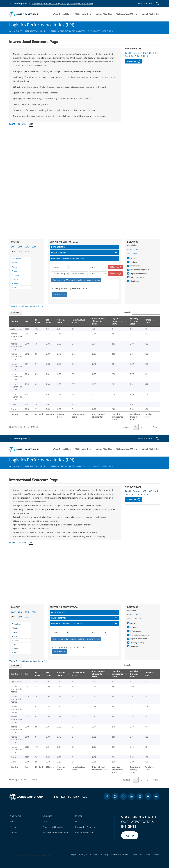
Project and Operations (54, 827)
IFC (69, 797)
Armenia (15, 279)
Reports (108, 31)
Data (78, 821)
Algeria (15, 267)
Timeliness (134, 281)
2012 (27, 247)
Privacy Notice (85, 854)
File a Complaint (153, 854)
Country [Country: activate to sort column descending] (14, 321)
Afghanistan (16, 259)
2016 (13, 251)
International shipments (139, 270)
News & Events (145, 4)
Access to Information (121, 854)
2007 (13, 247)
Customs (133, 262)
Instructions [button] (58, 247)
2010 (20, 247)
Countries (47, 816)
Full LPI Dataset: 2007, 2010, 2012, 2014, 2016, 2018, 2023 (142, 55)
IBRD (56, 797)
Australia (15, 283)
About (18, 31)
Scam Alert (138, 854)
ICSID (84, 797)
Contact (13, 833)
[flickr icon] (156, 796)
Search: (142, 312)
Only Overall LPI (134, 254)
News (12, 821)
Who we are (15, 816)
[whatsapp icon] (115, 796)
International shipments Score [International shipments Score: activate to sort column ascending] (97, 321)
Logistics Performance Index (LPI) (42, 25)
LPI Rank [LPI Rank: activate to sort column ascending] (37, 321)
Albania (15, 263)
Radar (12, 124)
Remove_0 (116, 267)
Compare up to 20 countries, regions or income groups (76, 280)
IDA (63, 797)
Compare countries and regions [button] (68, 258)
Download (133, 61)
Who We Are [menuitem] (83, 14)
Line (31, 124)
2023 (27, 251)
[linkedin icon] (132, 796)
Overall (133, 258)
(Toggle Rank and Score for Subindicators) (27, 306)
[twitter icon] (123, 796)
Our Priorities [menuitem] (62, 14)
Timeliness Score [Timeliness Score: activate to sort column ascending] (150, 321)
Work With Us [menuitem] (151, 14)
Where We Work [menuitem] (127, 14)
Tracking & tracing (137, 277)
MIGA (76, 797)
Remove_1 (116, 274)
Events (78, 816)
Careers (13, 827)
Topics (46, 821)
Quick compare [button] (59, 253)
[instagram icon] (140, 796)
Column (22, 124)
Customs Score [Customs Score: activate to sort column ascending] (60, 321)
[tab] (85, 247)
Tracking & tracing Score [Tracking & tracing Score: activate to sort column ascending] (134, 321)
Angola (15, 271)
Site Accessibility (101, 854)
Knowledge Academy (85, 827)
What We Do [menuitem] (104, 14)
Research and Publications (55, 833)
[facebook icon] (107, 796)
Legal (73, 854)
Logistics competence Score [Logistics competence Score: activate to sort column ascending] (116, 321)
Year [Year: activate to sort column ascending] (28, 321)
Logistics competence (138, 274)
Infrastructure (136, 266)
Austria (15, 287)
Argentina (16, 275)
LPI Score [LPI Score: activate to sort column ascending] (48, 321)
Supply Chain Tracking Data (68, 31)
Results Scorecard (84, 833)
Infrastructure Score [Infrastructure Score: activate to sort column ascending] (76, 321)
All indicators (133, 250)
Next (155, 427)
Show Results (59, 294)
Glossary (94, 31)
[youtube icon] (148, 796)
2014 (34, 247)
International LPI (36, 31)
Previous (126, 427)
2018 (20, 251)
